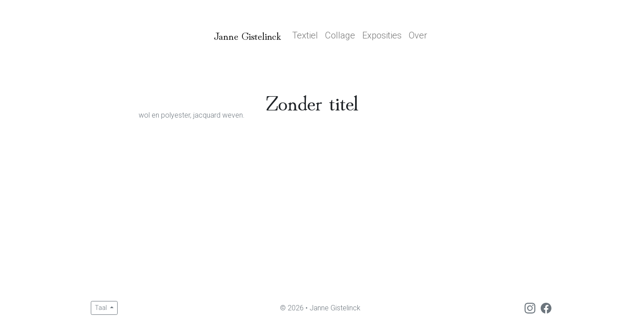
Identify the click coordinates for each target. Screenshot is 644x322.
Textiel (305, 35)
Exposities (382, 35)
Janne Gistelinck (248, 35)
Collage (340, 35)
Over (418, 35)
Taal (102, 308)
